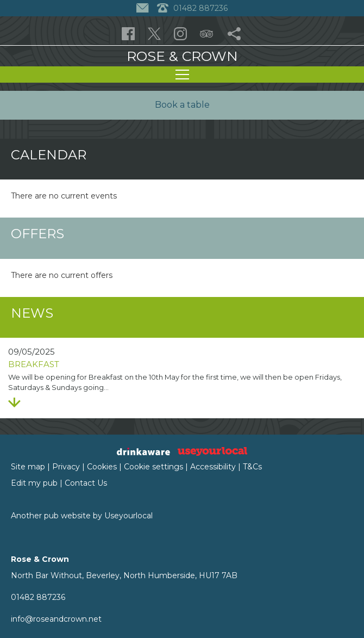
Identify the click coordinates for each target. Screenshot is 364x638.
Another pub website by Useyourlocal (82, 516)
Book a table (182, 105)
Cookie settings (153, 467)
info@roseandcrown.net (56, 619)
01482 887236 (38, 597)
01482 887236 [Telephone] (192, 8)
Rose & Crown (182, 56)
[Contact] (144, 8)
